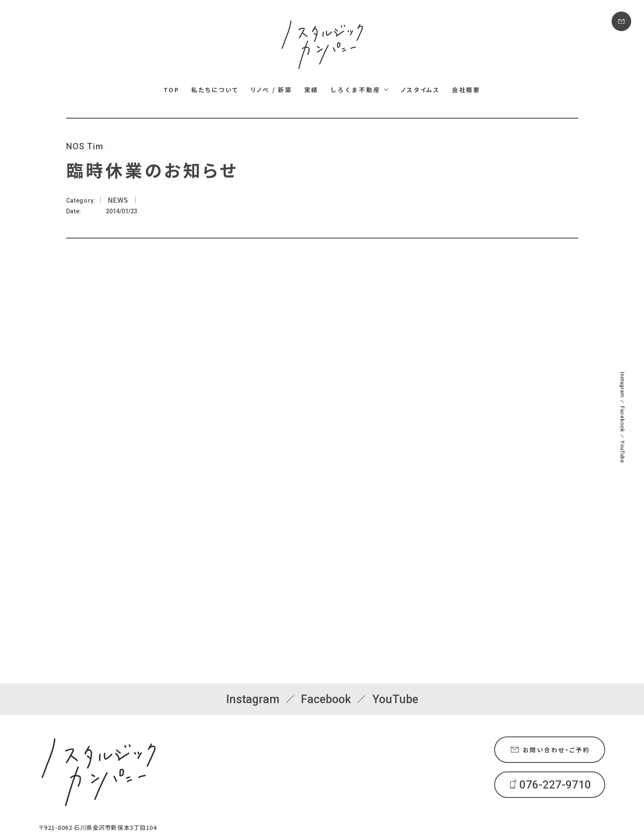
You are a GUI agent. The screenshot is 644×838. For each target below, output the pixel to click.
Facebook (622, 419)
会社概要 (466, 90)
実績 (312, 90)
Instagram (622, 384)
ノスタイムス (420, 90)
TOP (171, 90)
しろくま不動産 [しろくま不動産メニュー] (356, 90)
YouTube (622, 452)
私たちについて (215, 90)
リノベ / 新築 (271, 90)
